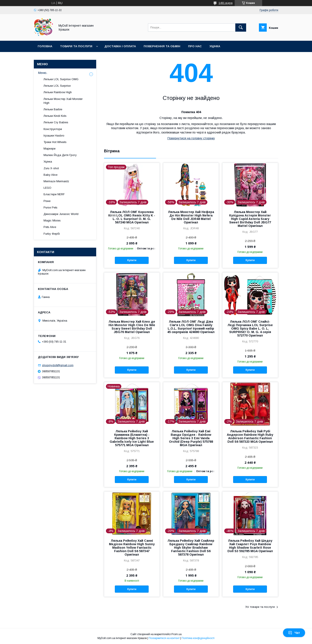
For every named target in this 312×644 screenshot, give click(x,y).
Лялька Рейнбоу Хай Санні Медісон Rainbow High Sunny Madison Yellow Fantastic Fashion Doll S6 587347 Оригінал (132, 548)
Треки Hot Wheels (55, 142)
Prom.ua (176, 634)
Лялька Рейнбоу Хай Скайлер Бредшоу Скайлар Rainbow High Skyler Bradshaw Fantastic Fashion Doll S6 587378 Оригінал (191, 548)
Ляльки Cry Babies (56, 122)
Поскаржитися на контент (164, 638)
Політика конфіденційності (198, 638)
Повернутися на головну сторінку (191, 138)
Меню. (43, 73)
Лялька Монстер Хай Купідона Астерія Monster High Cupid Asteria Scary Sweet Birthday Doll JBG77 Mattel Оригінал (250, 219)
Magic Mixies (52, 220)
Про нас (195, 46)
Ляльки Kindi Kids (55, 116)
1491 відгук (226, 3)
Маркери (50, 149)
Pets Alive (50, 227)
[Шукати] (241, 28)
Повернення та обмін (162, 46)
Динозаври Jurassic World (61, 214)
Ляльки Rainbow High (58, 92)
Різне (47, 201)
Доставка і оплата (120, 46)
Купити (132, 260)
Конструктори (53, 129)
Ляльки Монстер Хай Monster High (63, 101)
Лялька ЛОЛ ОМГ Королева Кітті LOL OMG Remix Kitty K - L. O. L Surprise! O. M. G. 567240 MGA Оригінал (132, 217)
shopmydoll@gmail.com (58, 365)
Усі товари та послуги (260, 607)
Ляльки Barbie (53, 109)
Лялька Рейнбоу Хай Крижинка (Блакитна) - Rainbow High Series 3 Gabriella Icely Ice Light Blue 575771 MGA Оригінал (132, 438)
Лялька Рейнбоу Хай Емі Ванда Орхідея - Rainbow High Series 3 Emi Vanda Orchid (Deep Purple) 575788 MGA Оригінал (191, 438)
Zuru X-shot (51, 168)
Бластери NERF (54, 194)
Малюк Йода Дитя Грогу (60, 155)
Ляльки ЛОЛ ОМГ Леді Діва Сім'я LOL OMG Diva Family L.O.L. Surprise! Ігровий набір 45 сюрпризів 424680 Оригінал (191, 327)
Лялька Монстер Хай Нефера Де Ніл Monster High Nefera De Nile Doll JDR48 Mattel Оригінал (191, 217)
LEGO (47, 188)
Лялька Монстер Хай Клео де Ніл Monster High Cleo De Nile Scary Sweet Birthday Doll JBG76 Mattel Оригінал (132, 327)
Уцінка (215, 46)
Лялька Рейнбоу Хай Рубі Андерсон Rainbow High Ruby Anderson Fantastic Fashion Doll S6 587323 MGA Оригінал (250, 436)
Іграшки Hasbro (54, 136)
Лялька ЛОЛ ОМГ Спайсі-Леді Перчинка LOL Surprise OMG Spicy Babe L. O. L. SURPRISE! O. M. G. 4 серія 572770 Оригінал (250, 329)
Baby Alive (50, 175)
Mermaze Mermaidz (56, 181)
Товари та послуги (76, 46)
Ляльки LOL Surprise (57, 86)
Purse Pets (50, 207)
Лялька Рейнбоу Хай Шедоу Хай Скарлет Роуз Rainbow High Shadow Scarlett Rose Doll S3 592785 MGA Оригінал (250, 546)
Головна (45, 46)
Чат (294, 633)
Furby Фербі (52, 234)
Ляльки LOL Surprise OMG (61, 79)
